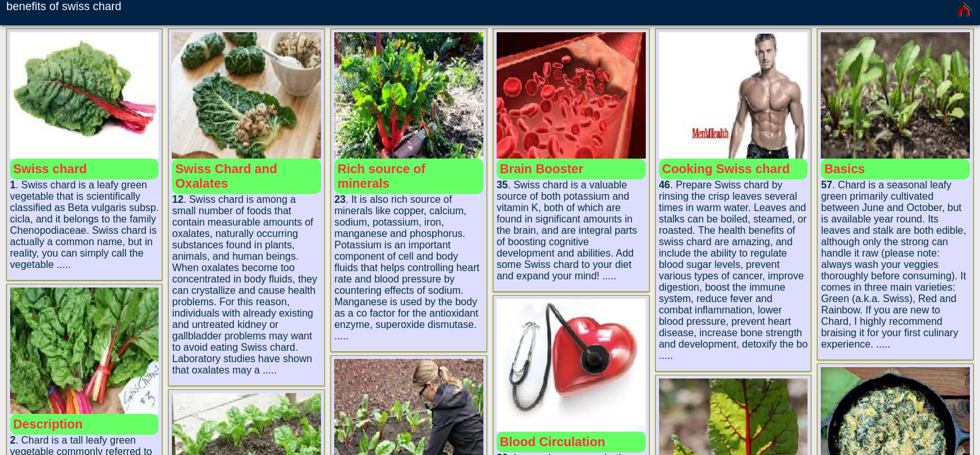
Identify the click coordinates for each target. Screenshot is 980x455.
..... (64, 264)
